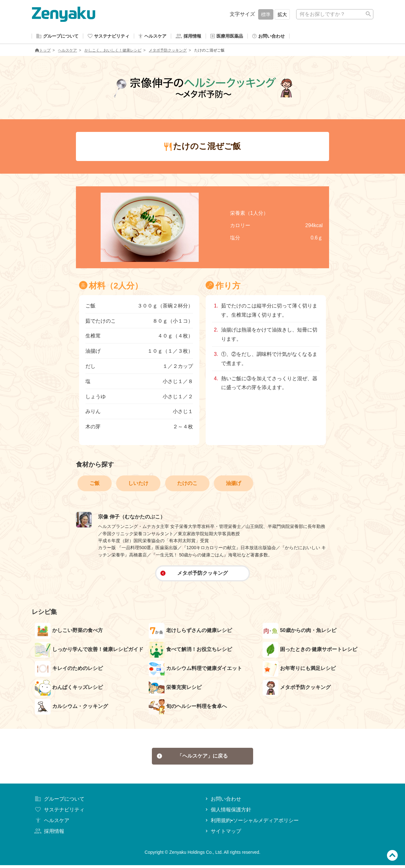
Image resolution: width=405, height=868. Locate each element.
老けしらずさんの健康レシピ (190, 632)
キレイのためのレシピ (69, 670)
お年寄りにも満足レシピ (299, 670)
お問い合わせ (223, 802)
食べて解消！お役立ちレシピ (190, 651)
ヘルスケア (67, 52)
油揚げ (234, 484)
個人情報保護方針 (228, 812)
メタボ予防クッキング (168, 52)
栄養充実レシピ (175, 689)
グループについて (59, 802)
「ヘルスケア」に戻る (193, 758)
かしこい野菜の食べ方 (69, 632)
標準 (266, 14)
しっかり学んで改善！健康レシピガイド (89, 651)
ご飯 (95, 484)
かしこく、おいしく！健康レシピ (113, 52)
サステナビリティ (59, 812)
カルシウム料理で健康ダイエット (195, 670)
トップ (43, 52)
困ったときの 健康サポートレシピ (310, 651)
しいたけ (138, 484)
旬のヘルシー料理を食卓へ (188, 708)
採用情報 (49, 834)
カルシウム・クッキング (71, 708)
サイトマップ (223, 834)
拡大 (282, 14)
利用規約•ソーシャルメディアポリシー (251, 823)
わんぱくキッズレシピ (69, 689)
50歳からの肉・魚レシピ (299, 632)
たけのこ (187, 484)
